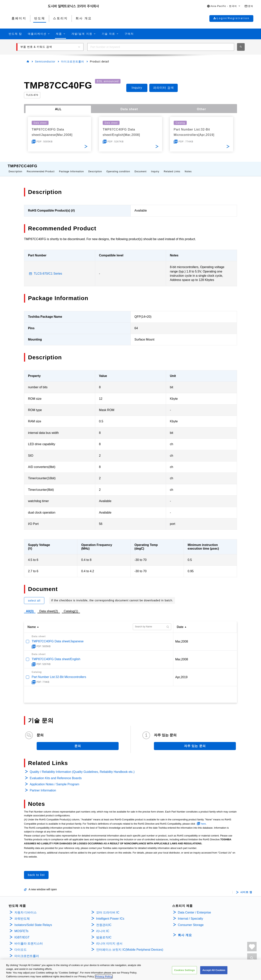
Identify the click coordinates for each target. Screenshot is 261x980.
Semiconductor (45, 62)
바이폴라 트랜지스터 (29, 940)
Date (180, 623)
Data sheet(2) (49, 607)
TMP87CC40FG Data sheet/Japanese (58, 637)
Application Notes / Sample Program (55, 780)
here (203, 820)
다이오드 (21, 946)
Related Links (172, 168)
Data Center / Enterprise (195, 909)
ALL (58, 109)
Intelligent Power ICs (110, 915)
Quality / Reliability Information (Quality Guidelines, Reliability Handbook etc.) (82, 768)
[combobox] (161, 47)
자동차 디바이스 (26, 909)
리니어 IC (103, 927)
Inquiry (155, 168)
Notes (188, 168)
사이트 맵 (246, 888)
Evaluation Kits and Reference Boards (56, 774)
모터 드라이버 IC (108, 909)
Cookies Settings (184, 975)
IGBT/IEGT (22, 934)
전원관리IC (104, 921)
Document (141, 168)
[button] (224, 6)
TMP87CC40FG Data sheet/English (56, 655)
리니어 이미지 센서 (109, 940)
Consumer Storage (191, 921)
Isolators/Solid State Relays (33, 921)
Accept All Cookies (214, 975)
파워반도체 (22, 915)
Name (32, 623)
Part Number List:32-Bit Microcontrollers (59, 673)
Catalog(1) (71, 607)
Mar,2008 (182, 638)
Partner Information (43, 787)
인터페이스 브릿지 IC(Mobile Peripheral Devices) (130, 946)
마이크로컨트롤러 (73, 62)
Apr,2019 (181, 673)
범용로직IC (104, 934)
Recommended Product (41, 168)
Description (15, 168)
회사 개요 (185, 931)
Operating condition (118, 168)
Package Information (71, 168)
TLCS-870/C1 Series (48, 270)
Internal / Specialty (191, 915)
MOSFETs (21, 927)
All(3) (30, 607)
